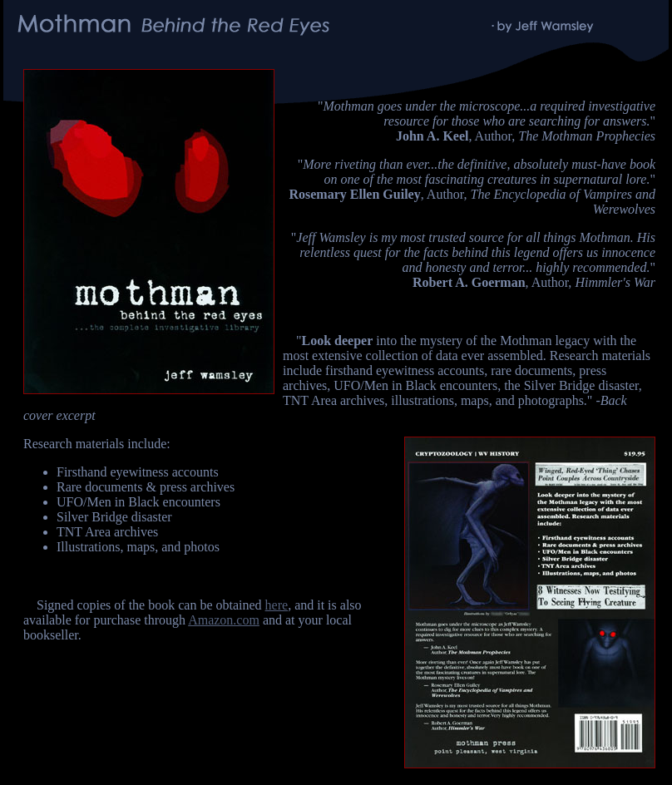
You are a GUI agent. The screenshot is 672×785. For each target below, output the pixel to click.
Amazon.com (224, 620)
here (277, 605)
